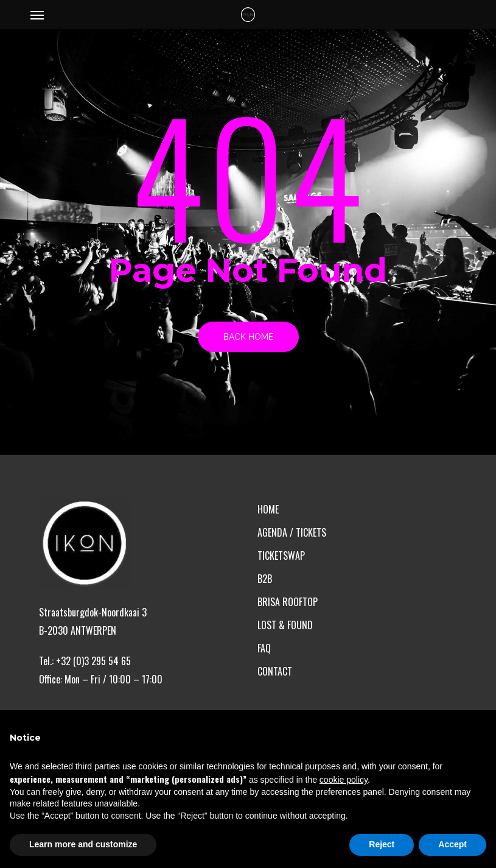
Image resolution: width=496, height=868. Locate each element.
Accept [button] (452, 844)
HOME (268, 509)
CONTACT (275, 671)
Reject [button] (382, 844)
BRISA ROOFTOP (288, 602)
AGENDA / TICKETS (292, 532)
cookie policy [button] (344, 780)
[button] (37, 15)
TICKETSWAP (281, 556)
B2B (265, 579)
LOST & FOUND (285, 625)
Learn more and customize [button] (83, 844)
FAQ (264, 648)
